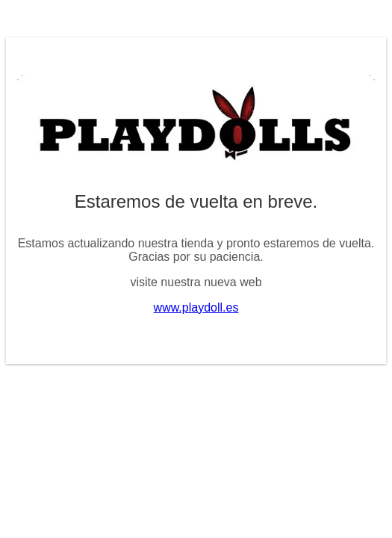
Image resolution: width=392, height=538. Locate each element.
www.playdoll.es (196, 307)
